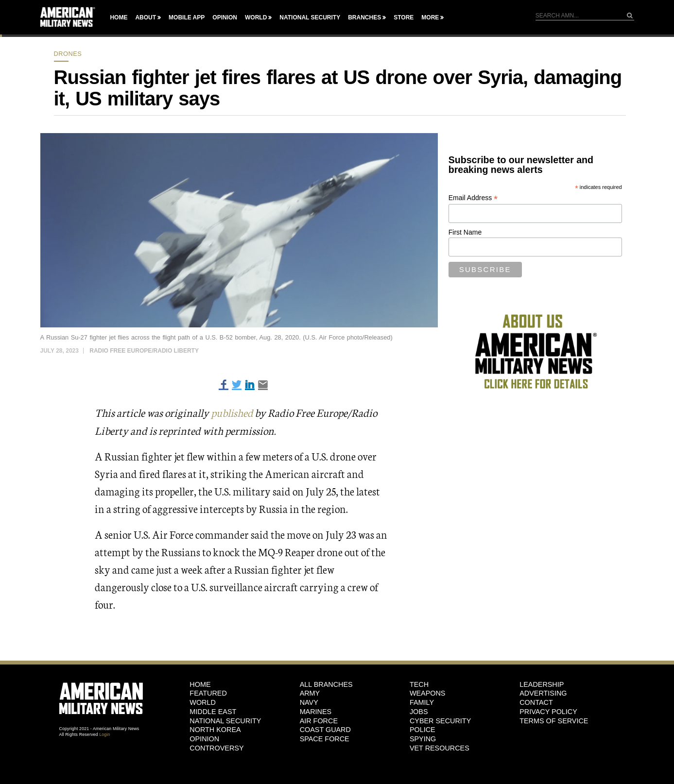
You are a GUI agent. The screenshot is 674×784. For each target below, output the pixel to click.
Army (310, 693)
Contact (536, 702)
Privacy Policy (548, 711)
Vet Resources (440, 748)
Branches (364, 17)
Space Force (325, 738)
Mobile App (187, 17)
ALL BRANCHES (326, 684)
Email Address (473, 198)
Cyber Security (440, 720)
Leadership (542, 684)
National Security (310, 17)
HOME (200, 684)
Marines (316, 711)
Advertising (543, 693)
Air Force (319, 720)
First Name (465, 232)
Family (422, 702)
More (430, 17)
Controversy (216, 748)
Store (404, 17)
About (146, 17)
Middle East (213, 711)
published (233, 412)
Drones (68, 54)
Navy (309, 702)
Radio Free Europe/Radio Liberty (144, 351)
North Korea (215, 730)
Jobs (419, 711)
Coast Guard (325, 730)
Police (423, 730)
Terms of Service (554, 720)
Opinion (225, 17)
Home (119, 17)
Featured (208, 693)
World (256, 17)
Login (104, 734)
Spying (423, 738)
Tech (419, 684)
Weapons (428, 693)
